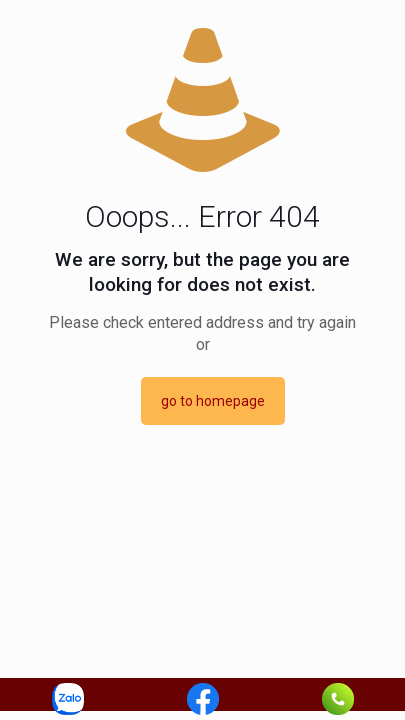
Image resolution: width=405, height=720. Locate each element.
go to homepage (213, 401)
